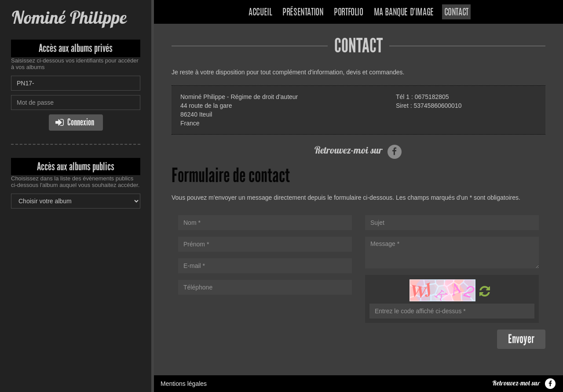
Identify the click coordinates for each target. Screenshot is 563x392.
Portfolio (348, 13)
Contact (456, 13)
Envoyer (521, 339)
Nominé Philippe (69, 17)
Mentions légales (184, 384)
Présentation (303, 13)
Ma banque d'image (404, 13)
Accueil (260, 13)
